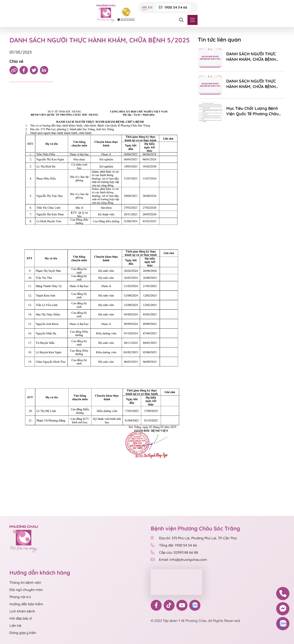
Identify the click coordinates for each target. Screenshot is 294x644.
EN (150, 8)
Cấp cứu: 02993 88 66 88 (174, 552)
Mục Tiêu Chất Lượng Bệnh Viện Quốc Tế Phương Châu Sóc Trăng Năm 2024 (252, 111)
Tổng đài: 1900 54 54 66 (174, 545)
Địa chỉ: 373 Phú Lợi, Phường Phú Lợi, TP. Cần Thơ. (194, 538)
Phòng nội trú (20, 597)
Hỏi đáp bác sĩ (21, 618)
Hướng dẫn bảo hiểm (26, 604)
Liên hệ (15, 626)
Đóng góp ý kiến (23, 633)
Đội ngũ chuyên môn (26, 590)
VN (144, 8)
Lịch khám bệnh (22, 611)
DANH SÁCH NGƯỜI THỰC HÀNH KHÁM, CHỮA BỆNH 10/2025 (251, 84)
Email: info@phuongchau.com (179, 560)
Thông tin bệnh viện (25, 582)
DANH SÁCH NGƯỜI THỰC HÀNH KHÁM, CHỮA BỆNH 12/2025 (251, 57)
